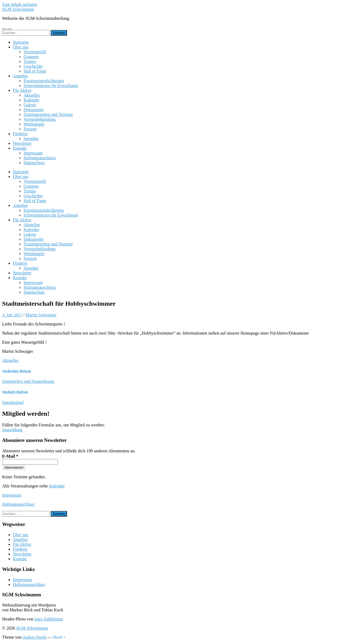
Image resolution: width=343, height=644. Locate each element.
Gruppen (31, 57)
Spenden (31, 139)
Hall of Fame (35, 71)
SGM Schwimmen (18, 9)
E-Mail (10, 456)
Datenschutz (34, 163)
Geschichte (33, 66)
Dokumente (34, 110)
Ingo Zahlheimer (49, 619)
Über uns (21, 47)
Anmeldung (12, 430)
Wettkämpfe (34, 124)
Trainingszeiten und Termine (48, 114)
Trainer (30, 61)
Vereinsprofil (35, 52)
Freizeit (30, 129)
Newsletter (22, 143)
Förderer (20, 134)
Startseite (21, 42)
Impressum (33, 153)
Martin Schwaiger (41, 315)
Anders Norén (35, 637)
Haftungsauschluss (40, 158)
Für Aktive (22, 90)
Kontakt (20, 148)
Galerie (30, 105)
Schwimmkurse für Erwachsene (51, 86)
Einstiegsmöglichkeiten (44, 81)
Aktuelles (32, 95)
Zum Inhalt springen (20, 4)
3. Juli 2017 (12, 315)
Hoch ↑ (59, 637)
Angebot (20, 76)
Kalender (31, 100)
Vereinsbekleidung (40, 119)
